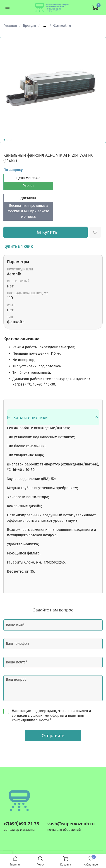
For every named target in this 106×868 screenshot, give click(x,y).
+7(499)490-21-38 (21, 824)
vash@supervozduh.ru (71, 824)
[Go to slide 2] (7, 140)
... (45, 26)
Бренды (29, 26)
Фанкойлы (62, 26)
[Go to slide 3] (11, 140)
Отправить (53, 736)
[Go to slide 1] (4, 140)
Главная (10, 26)
